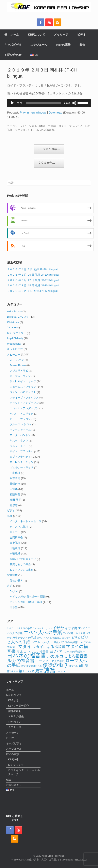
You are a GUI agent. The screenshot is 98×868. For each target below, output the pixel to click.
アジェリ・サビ (19, 371)
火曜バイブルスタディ (23, 559)
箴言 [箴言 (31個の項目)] (39, 671)
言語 (10, 586)
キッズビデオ (13, 45)
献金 (82, 45)
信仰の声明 (15, 711)
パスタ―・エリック (22, 414)
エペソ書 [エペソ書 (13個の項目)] (68, 633)
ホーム (12, 35)
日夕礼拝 (15, 543)
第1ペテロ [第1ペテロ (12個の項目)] (13, 671)
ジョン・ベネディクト (23, 392)
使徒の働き (16, 581)
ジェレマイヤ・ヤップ (23, 381)
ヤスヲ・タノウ (19, 441)
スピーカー (14, 354)
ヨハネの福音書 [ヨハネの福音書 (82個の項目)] (27, 656)
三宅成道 (15, 473)
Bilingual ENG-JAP (18, 317)
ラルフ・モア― (19, 446)
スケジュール (39, 45)
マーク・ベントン (20, 435)
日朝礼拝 (15, 548)
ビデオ (81, 35)
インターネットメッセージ (26, 521)
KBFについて (37, 35)
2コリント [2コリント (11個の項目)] (47, 628)
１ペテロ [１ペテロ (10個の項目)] (61, 671)
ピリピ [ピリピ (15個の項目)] (76, 638)
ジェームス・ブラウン (23, 387)
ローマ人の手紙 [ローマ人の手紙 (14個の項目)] (55, 661)
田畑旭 (14, 489)
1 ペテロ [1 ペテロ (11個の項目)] (11, 628)
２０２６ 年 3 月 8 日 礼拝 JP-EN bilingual (32, 291)
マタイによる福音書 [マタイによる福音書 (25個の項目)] (49, 647)
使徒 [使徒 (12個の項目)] (23, 666)
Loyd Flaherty (15, 338)
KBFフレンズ (16, 765)
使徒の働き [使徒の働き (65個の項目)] (56, 665)
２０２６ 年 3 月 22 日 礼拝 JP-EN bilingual (33, 280)
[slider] (43, 103)
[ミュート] (74, 103)
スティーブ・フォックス (24, 398)
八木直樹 (15, 478)
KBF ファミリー (17, 333)
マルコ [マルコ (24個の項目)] (22, 652)
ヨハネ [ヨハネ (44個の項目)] (56, 651)
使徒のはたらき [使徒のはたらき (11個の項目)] (34, 666)
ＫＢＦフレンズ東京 (22, 570)
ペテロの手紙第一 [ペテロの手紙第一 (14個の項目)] (70, 642)
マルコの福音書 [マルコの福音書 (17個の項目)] (38, 652)
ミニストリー (16, 727)
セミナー (15, 532)
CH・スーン (17, 360)
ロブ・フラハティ (20, 457)
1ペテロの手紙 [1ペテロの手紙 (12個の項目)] (24, 628)
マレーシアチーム (20, 430)
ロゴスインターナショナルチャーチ (24, 772)
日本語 (14, 607)
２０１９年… (49, 149)
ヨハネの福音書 (45, 130)
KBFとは (13, 700)
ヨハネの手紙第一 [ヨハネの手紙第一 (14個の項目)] (75, 652)
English (14, 591)
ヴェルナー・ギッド (22, 467)
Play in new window (33, 112)
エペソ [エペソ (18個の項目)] (83, 628)
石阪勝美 (15, 494)
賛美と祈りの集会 (20, 564)
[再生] (12, 103)
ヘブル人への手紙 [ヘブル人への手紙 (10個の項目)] (50, 642)
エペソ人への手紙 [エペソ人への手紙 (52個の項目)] (43, 632)
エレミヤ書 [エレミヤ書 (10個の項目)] (79, 633)
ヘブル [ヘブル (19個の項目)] (36, 642)
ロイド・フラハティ (70, 126)
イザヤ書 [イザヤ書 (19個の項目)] (71, 628)
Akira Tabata (14, 311)
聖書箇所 (12, 575)
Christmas (13, 322)
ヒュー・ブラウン (20, 419)
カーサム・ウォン (20, 376)
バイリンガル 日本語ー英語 (26, 602)
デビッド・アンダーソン (24, 403)
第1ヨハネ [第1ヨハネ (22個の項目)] (27, 671)
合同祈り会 (16, 537)
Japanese (13, 327)
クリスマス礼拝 (19, 527)
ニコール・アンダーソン (24, 408)
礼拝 (10, 516)
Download (56, 112)
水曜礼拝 (15, 554)
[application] (49, 103)
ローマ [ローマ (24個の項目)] (40, 661)
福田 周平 (15, 500)
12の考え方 (15, 722)
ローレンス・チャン (22, 462)
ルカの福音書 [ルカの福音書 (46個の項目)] (21, 661)
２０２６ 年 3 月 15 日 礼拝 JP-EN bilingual (33, 285)
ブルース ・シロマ (21, 424)
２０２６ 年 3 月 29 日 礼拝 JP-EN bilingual (33, 275)
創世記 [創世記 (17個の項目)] (83, 666)
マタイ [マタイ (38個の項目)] (25, 646)
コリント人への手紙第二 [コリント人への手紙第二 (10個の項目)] (49, 638)
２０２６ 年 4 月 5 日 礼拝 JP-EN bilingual (32, 269)
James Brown (18, 365)
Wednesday (14, 344)
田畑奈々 (15, 484)
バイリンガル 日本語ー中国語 (39, 126)
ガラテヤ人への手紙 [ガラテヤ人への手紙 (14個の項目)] (24, 638)
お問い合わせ (13, 55)
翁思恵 (14, 505)
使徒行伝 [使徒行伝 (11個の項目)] (74, 666)
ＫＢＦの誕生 (16, 716)
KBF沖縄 (13, 759)
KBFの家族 (63, 45)
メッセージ (61, 35)
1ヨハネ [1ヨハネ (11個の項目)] (37, 628)
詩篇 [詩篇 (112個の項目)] (50, 670)
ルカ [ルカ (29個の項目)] (51, 656)
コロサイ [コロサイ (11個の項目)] (66, 638)
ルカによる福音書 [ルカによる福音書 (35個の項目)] (71, 656)
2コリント (27, 130)
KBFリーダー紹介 (19, 706)
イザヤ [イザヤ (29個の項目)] (58, 628)
